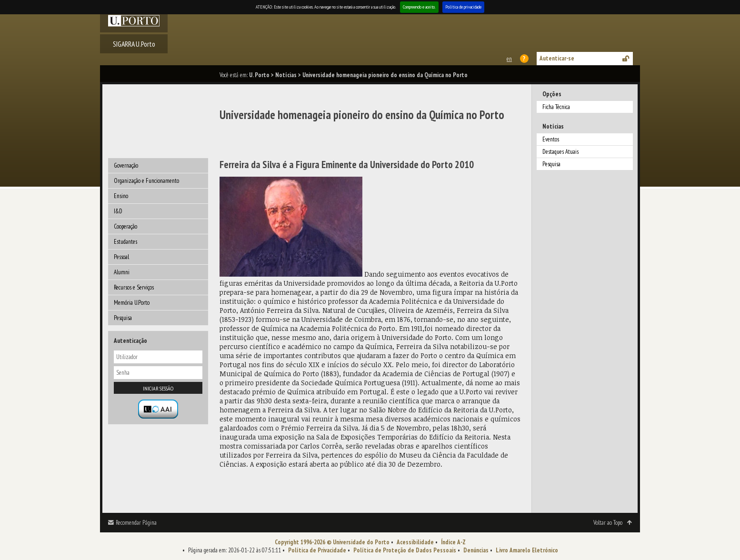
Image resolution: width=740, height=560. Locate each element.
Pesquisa (123, 318)
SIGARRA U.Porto (134, 44)
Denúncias (476, 550)
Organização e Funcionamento (146, 181)
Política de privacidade (463, 7)
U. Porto (259, 75)
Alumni (122, 272)
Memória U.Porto (132, 303)
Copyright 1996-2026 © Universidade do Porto (332, 542)
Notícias (286, 75)
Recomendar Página (136, 523)
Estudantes (125, 242)
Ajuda (525, 59)
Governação (126, 165)
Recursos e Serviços (134, 287)
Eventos (551, 139)
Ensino (121, 196)
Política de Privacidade (317, 550)
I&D (118, 211)
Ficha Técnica (556, 107)
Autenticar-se (557, 58)
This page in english (509, 59)
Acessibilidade (415, 542)
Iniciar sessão (158, 388)
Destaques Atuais (560, 152)
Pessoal (121, 257)
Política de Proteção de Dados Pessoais (405, 550)
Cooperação (125, 226)
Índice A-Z (453, 542)
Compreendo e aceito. (419, 7)
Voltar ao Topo (608, 523)
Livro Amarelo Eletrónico (527, 550)
